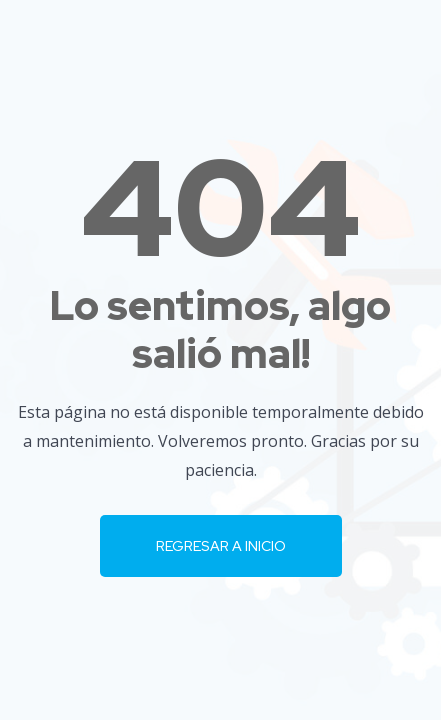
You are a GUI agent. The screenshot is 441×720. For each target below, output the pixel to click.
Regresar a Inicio (221, 546)
